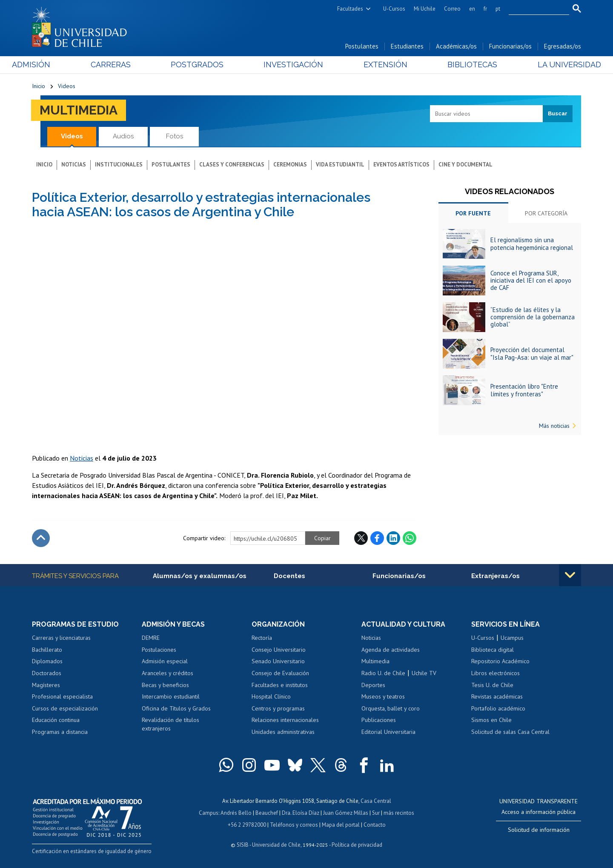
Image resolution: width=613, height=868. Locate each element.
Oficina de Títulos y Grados (176, 708)
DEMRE (151, 638)
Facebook (377, 538)
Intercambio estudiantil (171, 696)
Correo (452, 9)
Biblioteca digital (493, 650)
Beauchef (267, 813)
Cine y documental (465, 165)
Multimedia (79, 110)
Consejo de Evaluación (280, 673)
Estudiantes (407, 46)
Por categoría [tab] (546, 213)
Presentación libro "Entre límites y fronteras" (524, 390)
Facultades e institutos (280, 685)
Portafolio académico (498, 708)
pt (498, 9)
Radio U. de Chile (383, 673)
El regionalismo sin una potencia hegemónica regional (532, 243)
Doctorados (47, 673)
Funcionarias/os (510, 46)
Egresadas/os (563, 46)
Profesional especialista (62, 696)
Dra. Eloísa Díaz (301, 813)
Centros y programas (278, 708)
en (472, 9)
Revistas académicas (497, 696)
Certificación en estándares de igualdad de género (92, 851)
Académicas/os (456, 46)
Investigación (293, 64)
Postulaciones (159, 650)
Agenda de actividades (391, 650)
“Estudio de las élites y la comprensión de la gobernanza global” (533, 317)
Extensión (379, 64)
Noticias (74, 165)
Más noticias (554, 426)
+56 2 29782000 (247, 825)
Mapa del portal (341, 825)
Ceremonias (290, 165)
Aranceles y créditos (168, 673)
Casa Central (376, 801)
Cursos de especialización (65, 708)
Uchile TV (424, 673)
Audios (123, 136)
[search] (534, 9)
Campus (209, 813)
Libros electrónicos (496, 673)
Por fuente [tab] (473, 213)
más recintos (399, 813)
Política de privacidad (357, 845)
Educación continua (56, 720)
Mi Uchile (425, 9)
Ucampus (512, 638)
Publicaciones (379, 720)
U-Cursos (394, 9)
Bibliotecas (459, 64)
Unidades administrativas (283, 732)
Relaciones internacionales (285, 720)
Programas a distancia (60, 732)
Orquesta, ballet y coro (391, 708)
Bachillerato (47, 650)
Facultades (350, 9)
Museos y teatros (383, 696)
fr (485, 9)
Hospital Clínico (271, 696)
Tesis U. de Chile (492, 685)
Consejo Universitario (279, 650)
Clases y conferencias (232, 165)
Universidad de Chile (276, 845)
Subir (41, 538)
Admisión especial (165, 661)
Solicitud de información (539, 830)
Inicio (39, 86)
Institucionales (119, 165)
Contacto (375, 825)
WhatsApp (410, 538)
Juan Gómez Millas (346, 813)
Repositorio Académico (500, 661)
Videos (67, 86)
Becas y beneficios (165, 685)
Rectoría (262, 638)
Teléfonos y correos (294, 825)
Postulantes (362, 46)
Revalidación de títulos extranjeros (170, 724)
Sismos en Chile (491, 720)
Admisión (51, 64)
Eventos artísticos (401, 165)
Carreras (124, 64)
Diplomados (47, 661)
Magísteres (46, 685)
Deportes (373, 685)
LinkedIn (393, 538)
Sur (376, 813)
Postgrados (204, 64)
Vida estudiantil (340, 165)
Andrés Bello (236, 813)
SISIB (243, 845)
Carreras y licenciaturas (61, 638)
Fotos (175, 136)
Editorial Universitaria (388, 732)
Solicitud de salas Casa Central (510, 732)
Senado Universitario (278, 661)
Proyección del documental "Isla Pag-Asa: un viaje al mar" (532, 353)
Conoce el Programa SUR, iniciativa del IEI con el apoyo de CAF (531, 281)
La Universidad (549, 64)
